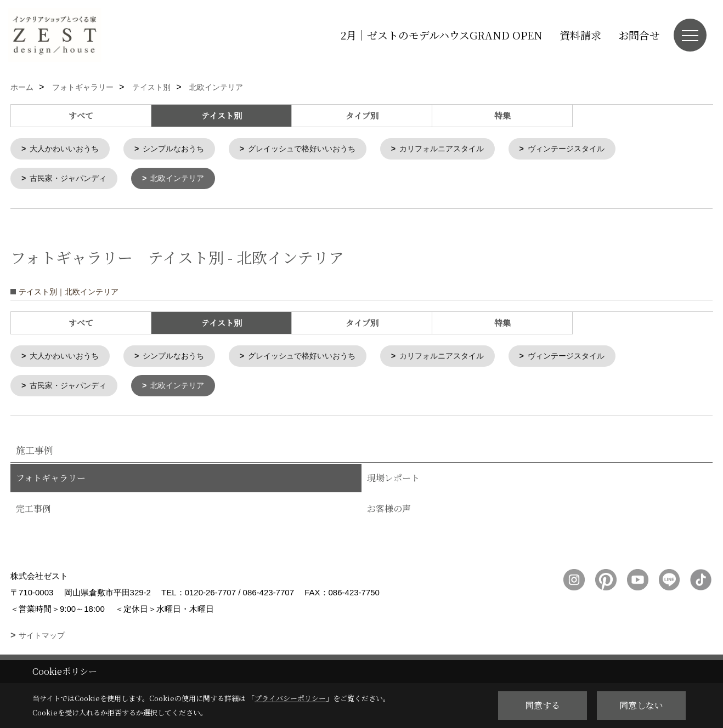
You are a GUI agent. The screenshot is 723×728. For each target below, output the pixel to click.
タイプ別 (362, 115)
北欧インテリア (186, 180)
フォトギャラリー (51, 482)
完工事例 (33, 513)
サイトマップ (42, 640)
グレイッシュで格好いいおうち (317, 149)
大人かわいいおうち (68, 149)
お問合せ (639, 35)
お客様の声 (389, 513)
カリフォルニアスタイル (464, 149)
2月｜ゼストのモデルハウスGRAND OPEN (442, 35)
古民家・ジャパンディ (72, 180)
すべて (81, 115)
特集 (502, 115)
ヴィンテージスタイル (595, 149)
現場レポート (393, 482)
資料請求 (580, 35)
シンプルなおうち (182, 149)
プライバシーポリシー (290, 698)
